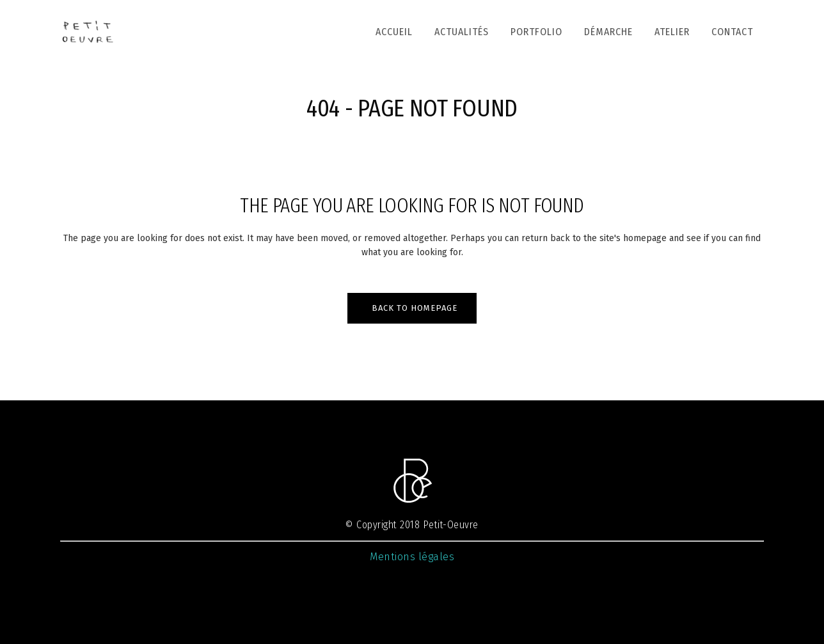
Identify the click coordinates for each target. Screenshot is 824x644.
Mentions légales (412, 557)
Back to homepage (415, 308)
